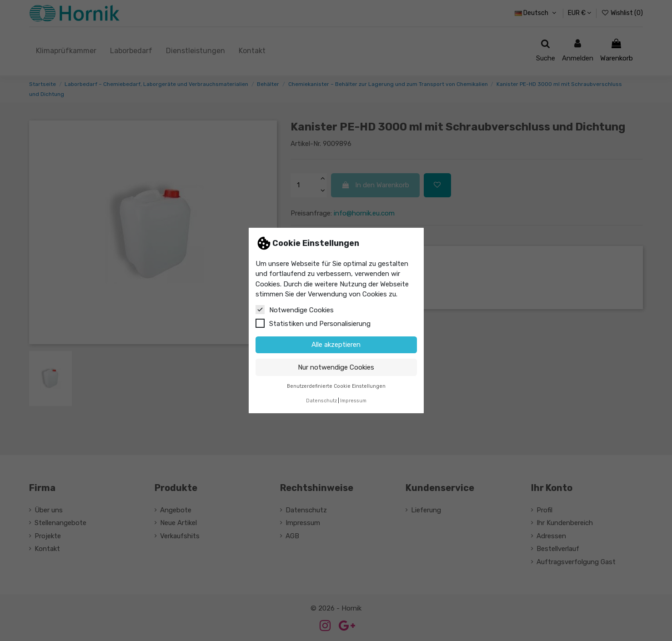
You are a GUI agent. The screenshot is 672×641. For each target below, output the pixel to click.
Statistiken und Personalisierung (313, 323)
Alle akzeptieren (336, 345)
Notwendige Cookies (295, 310)
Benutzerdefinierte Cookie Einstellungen (336, 386)
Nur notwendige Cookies (336, 367)
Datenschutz (321, 401)
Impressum (353, 401)
